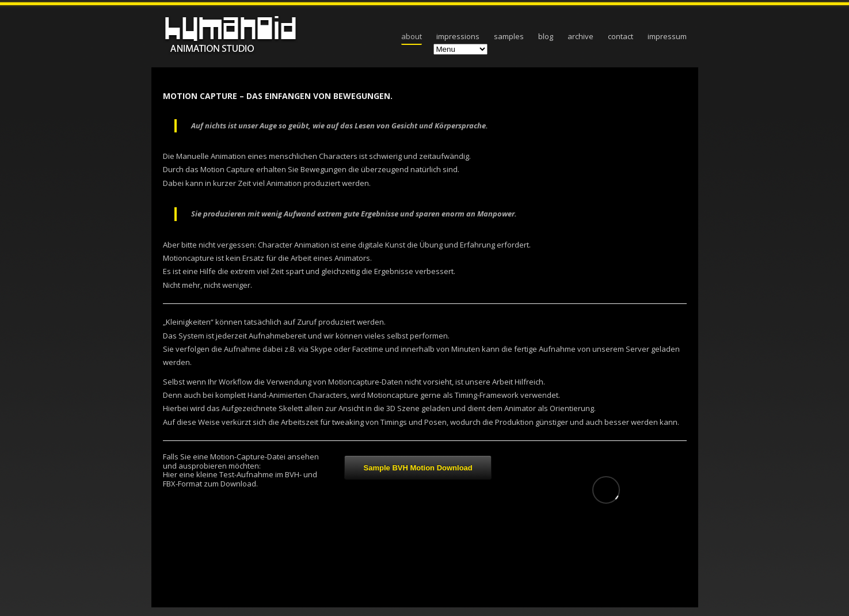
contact (620, 36)
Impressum (667, 36)
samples (509, 36)
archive (580, 36)
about (412, 36)
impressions (458, 36)
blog (546, 36)
